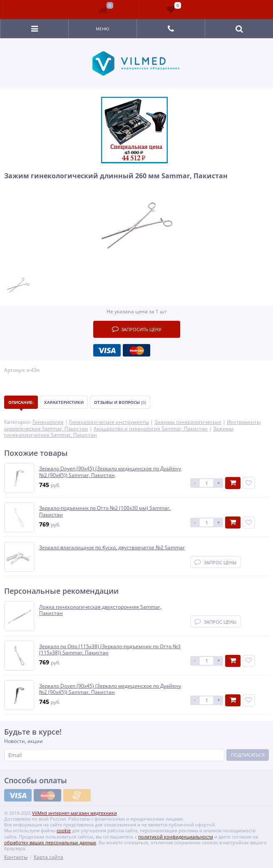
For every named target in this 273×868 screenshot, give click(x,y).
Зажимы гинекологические (188, 422)
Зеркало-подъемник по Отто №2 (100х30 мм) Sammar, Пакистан (105, 511)
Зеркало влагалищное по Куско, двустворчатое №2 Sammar (112, 548)
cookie (64, 830)
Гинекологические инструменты (109, 422)
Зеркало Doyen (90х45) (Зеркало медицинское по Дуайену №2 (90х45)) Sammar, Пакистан (110, 472)
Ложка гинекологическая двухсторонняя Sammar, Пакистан (100, 610)
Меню (103, 29)
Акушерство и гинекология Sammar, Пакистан (151, 429)
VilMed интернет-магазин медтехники (74, 813)
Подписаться (248, 755)
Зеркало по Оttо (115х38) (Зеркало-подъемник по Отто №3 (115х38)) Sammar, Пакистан (110, 650)
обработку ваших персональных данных (50, 842)
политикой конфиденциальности (176, 837)
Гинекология (48, 422)
